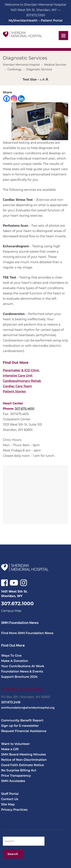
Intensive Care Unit (18, 376)
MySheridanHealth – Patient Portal (35, 21)
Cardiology (14, 69)
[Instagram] (14, 99)
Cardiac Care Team (17, 386)
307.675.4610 (25, 409)
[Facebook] (7, 99)
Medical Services (55, 65)
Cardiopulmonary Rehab (22, 381)
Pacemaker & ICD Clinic (21, 370)
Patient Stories (14, 391)
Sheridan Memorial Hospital (21, 65)
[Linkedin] (21, 99)
